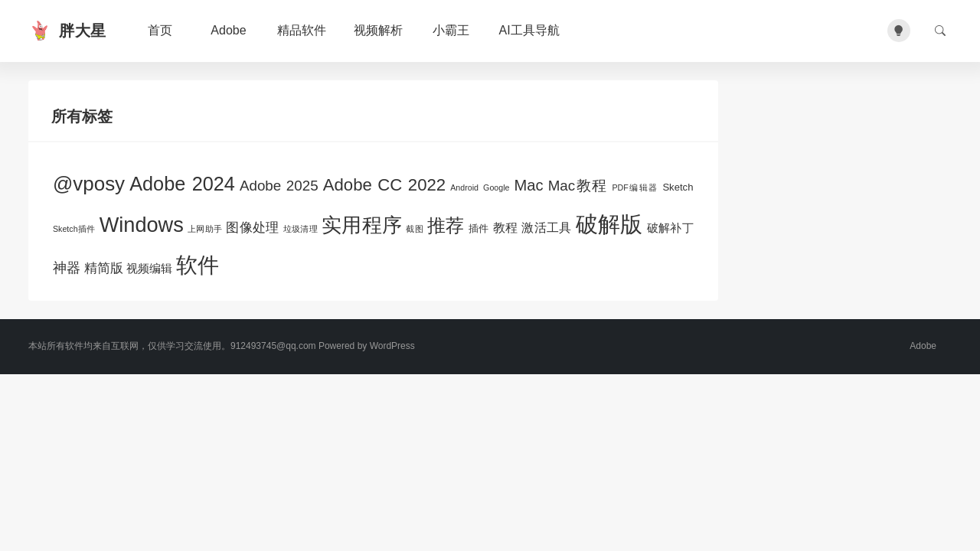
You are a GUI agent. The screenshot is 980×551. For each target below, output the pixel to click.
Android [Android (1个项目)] (464, 187)
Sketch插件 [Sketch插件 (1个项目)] (74, 229)
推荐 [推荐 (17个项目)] (446, 226)
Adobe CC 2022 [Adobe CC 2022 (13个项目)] (384, 185)
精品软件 (302, 30)
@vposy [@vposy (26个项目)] (89, 184)
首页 (160, 30)
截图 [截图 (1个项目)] (415, 229)
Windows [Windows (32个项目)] (142, 225)
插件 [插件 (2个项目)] (479, 228)
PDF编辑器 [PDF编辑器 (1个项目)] (635, 187)
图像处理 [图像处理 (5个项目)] (252, 227)
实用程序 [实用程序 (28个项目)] (362, 225)
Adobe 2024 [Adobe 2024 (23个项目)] (182, 184)
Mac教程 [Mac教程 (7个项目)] (578, 186)
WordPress (392, 346)
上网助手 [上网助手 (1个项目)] (205, 229)
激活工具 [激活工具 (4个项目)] (546, 227)
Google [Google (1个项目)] (496, 187)
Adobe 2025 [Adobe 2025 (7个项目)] (279, 186)
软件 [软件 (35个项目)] (198, 265)
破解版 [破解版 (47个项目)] (609, 224)
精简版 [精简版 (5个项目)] (104, 268)
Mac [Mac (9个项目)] (529, 185)
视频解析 (378, 30)
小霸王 (451, 30)
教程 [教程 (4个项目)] (506, 227)
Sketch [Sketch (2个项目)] (678, 187)
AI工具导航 (529, 30)
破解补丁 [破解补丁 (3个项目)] (670, 228)
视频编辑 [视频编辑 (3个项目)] (149, 269)
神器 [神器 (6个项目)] (67, 268)
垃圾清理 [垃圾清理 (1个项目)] (301, 229)
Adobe (228, 30)
